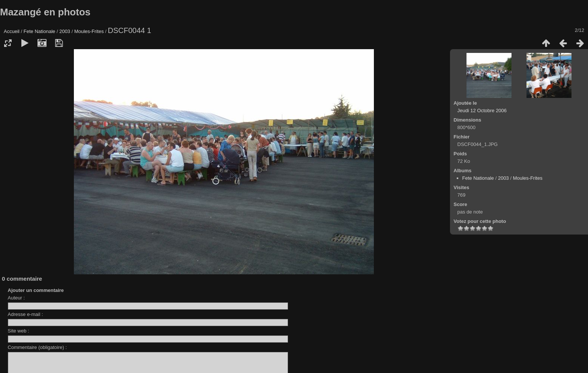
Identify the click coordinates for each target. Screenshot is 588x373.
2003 (65, 31)
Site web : (19, 331)
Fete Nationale (40, 31)
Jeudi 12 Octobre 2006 (482, 111)
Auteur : (16, 298)
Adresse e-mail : (25, 314)
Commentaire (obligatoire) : (37, 347)
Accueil (12, 31)
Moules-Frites (89, 31)
